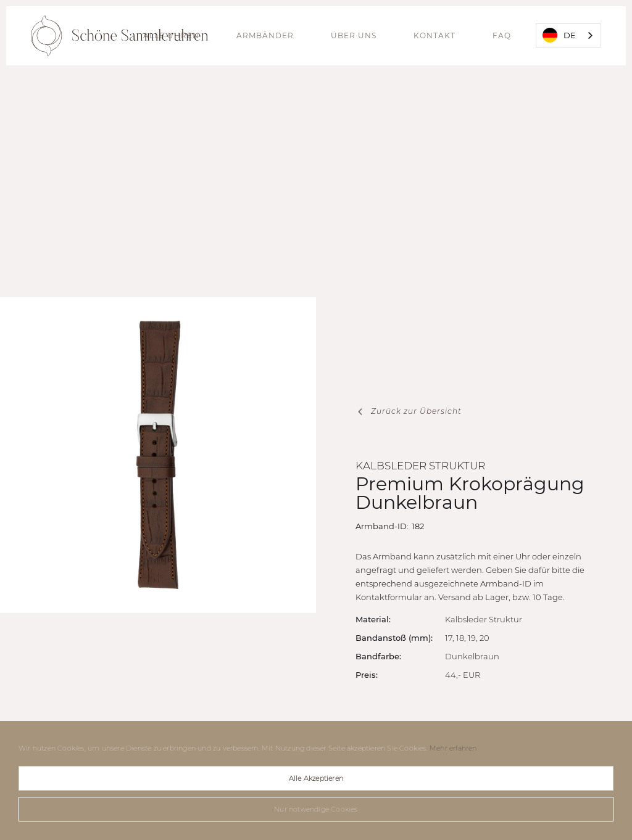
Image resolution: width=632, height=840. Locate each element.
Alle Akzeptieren (316, 778)
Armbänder (265, 35)
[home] (119, 36)
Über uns (354, 35)
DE (559, 35)
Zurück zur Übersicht (416, 411)
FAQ (502, 35)
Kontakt (434, 35)
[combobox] (568, 35)
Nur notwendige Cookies (316, 809)
